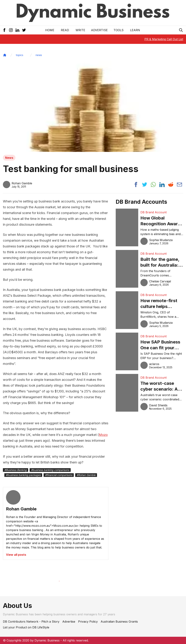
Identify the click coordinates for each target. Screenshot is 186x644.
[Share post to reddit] (171, 185)
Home (50, 30)
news (39, 55)
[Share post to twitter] (145, 185)
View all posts (16, 555)
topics (20, 55)
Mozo (103, 435)
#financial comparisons (59, 475)
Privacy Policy (88, 622)
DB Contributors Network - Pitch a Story (31, 622)
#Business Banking (16, 470)
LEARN (135, 30)
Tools (119, 30)
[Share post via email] (179, 185)
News (9, 158)
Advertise (99, 30)
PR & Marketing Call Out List (164, 39)
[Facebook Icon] (4, 30)
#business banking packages (23, 475)
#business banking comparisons (50, 470)
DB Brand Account (153, 212)
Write (80, 30)
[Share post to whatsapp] (153, 185)
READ (65, 30)
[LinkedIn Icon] (17, 30)
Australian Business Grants (119, 622)
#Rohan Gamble (86, 475)
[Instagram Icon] (11, 30)
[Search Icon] (181, 30)
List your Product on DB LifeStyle (26, 627)
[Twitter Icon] (24, 30)
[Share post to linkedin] (162, 185)
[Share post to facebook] (136, 185)
